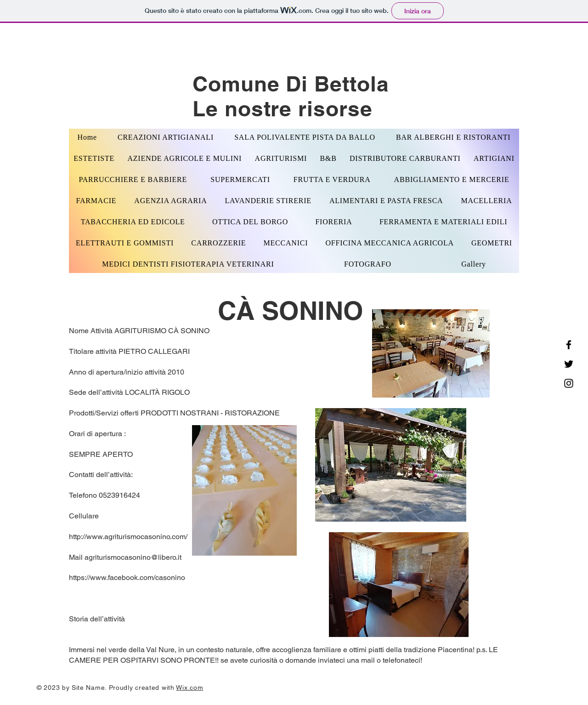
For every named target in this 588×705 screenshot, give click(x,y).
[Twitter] (569, 364)
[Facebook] (569, 345)
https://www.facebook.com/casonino (127, 577)
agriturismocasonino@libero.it (133, 557)
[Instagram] (569, 383)
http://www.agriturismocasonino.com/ (128, 537)
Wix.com (189, 688)
